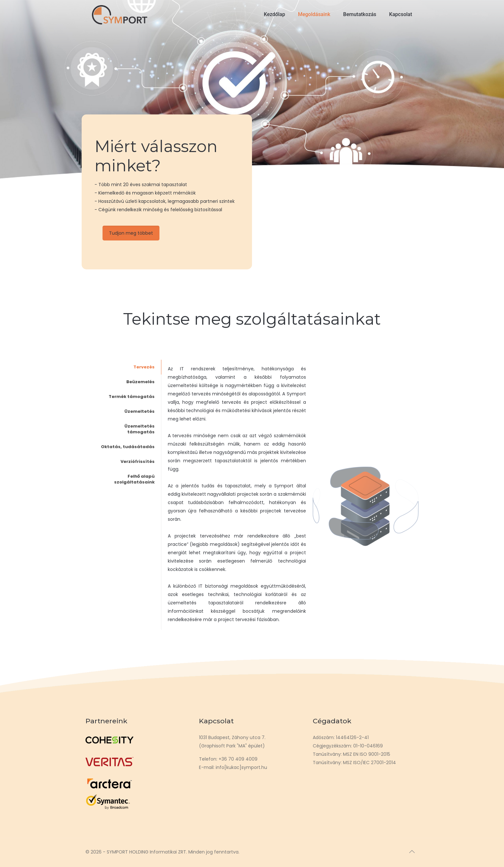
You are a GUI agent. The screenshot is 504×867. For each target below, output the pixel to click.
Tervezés (144, 367)
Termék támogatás (132, 397)
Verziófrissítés (138, 461)
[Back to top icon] (412, 852)
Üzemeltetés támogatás (139, 429)
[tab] (128, 367)
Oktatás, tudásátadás (128, 447)
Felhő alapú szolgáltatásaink (134, 479)
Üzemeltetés (139, 411)
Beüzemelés (140, 382)
